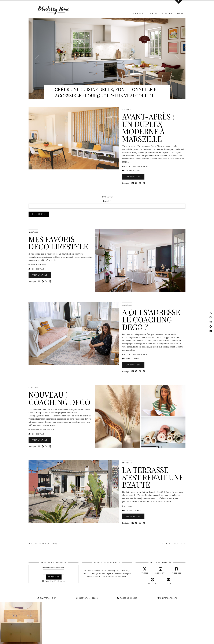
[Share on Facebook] (136, 183)
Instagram (87, 598)
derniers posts (38, 265)
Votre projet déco (173, 13)
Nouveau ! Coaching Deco (59, 398)
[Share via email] (133, 183)
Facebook (127, 598)
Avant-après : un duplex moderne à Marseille (148, 128)
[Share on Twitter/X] (140, 183)
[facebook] (177, 571)
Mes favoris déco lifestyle (58, 243)
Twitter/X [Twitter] (47, 598)
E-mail (107, 201)
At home (128, 506)
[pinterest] (152, 581)
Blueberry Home (44, 641)
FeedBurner (60, 581)
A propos (138, 13)
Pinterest (167, 598)
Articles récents (173, 544)
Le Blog (153, 13)
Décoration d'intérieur (136, 167)
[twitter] (145, 571)
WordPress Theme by (172, 641)
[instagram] (160, 571)
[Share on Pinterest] (144, 183)
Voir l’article (133, 177)
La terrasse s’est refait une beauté (153, 477)
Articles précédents (43, 544)
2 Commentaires (131, 171)
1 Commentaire (37, 269)
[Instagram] (18, 620)
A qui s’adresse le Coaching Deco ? (151, 319)
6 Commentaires (131, 510)
